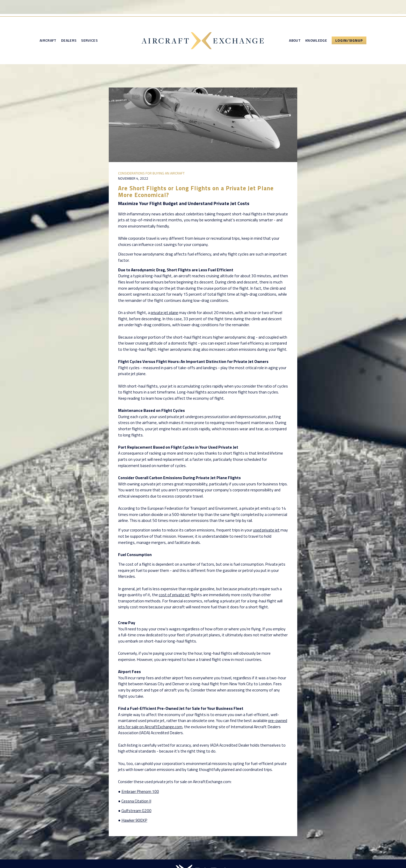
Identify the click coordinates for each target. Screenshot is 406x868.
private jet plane (164, 312)
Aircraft (48, 40)
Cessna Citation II (136, 801)
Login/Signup (349, 40)
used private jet (266, 530)
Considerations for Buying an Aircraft (151, 173)
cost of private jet (174, 595)
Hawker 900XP (134, 820)
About (295, 40)
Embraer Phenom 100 (140, 791)
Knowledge (316, 40)
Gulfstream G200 (136, 811)
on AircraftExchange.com (160, 727)
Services (89, 40)
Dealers (69, 40)
